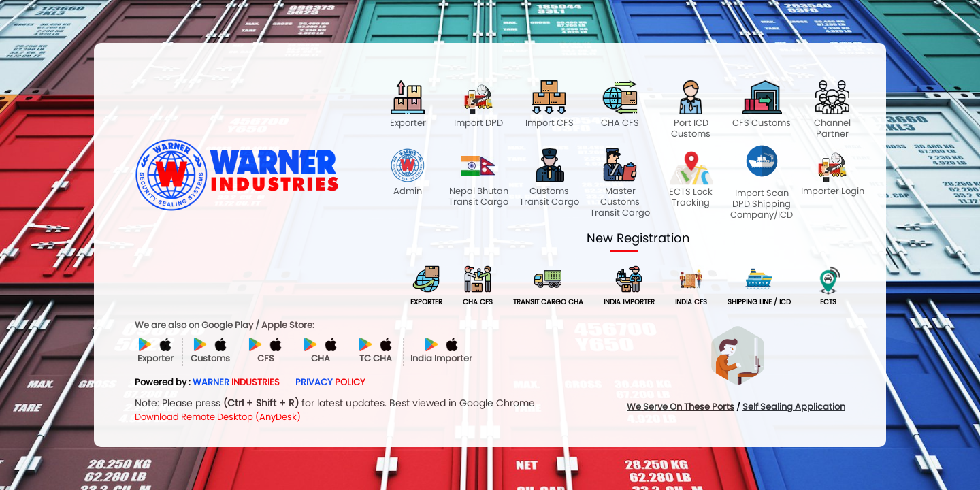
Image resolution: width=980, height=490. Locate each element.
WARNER (236, 382)
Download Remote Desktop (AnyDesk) (218, 417)
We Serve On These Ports (681, 407)
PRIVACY (330, 382)
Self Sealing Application (794, 407)
